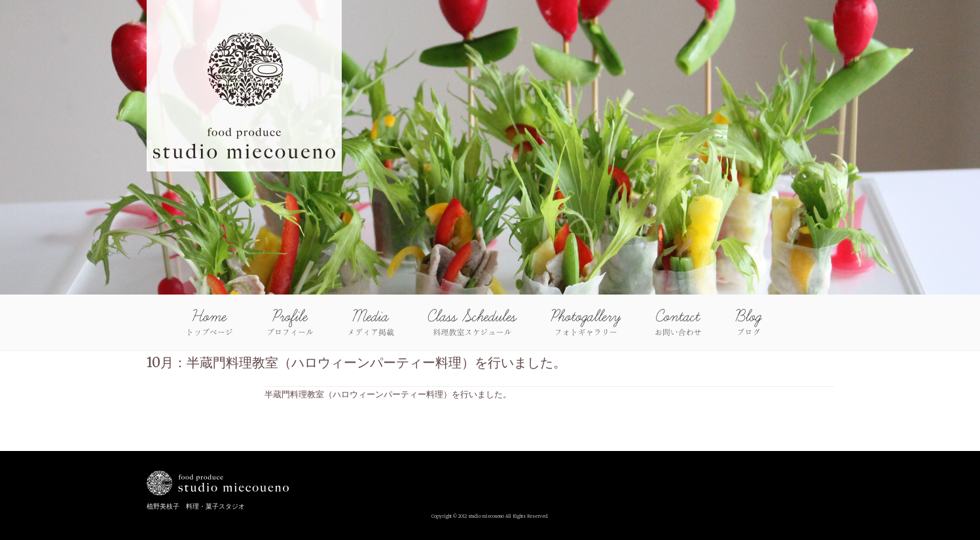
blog (748, 322)
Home (210, 322)
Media (371, 322)
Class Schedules (472, 322)
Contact (678, 322)
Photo (586, 322)
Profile (290, 322)
